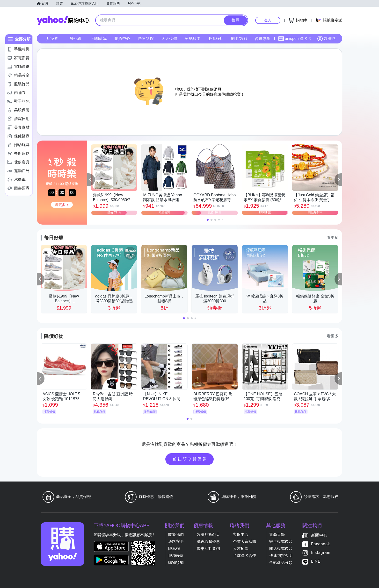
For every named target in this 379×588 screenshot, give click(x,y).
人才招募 (241, 549)
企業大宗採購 (245, 542)
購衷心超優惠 (208, 542)
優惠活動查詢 (208, 549)
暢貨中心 (122, 39)
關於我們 (176, 535)
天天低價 (169, 39)
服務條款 (176, 556)
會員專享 (262, 39)
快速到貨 (146, 39)
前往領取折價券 (190, 459)
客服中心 (241, 535)
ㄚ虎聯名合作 (245, 556)
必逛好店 (216, 39)
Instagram (321, 553)
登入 (268, 20)
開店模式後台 (281, 549)
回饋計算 (99, 39)
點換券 (52, 39)
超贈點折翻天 (208, 535)
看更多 (333, 237)
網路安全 (176, 542)
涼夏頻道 (192, 39)
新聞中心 (319, 535)
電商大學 (277, 535)
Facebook (321, 544)
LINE (316, 561)
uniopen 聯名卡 (295, 39)
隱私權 (174, 549)
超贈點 (326, 39)
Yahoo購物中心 (63, 20)
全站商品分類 (281, 563)
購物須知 (176, 563)
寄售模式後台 (281, 542)
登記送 (76, 39)
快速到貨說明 (281, 556)
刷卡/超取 (239, 39)
